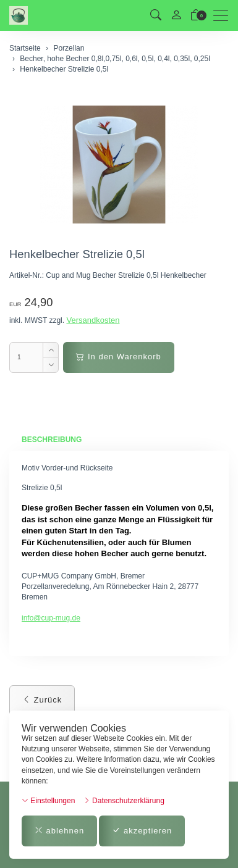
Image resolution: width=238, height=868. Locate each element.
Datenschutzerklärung (124, 801)
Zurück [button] (42, 700)
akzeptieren (142, 831)
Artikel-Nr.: (27, 275)
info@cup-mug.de (51, 618)
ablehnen (59, 831)
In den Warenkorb (118, 357)
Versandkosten (93, 320)
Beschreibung (52, 440)
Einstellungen (48, 801)
